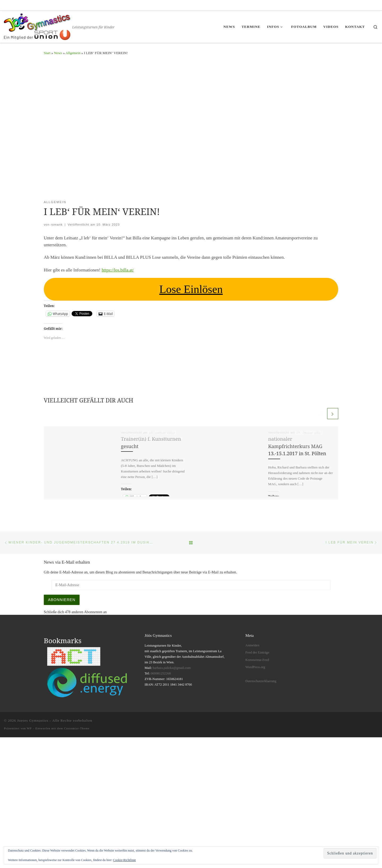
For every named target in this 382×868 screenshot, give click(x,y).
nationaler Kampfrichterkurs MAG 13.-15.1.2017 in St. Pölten (297, 446)
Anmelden (252, 645)
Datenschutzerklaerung (261, 681)
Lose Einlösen (191, 289)
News (58, 53)
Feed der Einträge (257, 652)
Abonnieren (62, 600)
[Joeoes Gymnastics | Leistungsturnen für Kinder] (37, 26)
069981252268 (161, 673)
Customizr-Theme (77, 728)
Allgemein (73, 53)
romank (57, 224)
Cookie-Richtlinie (124, 860)
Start (47, 53)
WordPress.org (255, 667)
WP (29, 728)
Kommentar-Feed (257, 660)
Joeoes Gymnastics (33, 720)
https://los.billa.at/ (118, 270)
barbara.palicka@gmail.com (172, 668)
